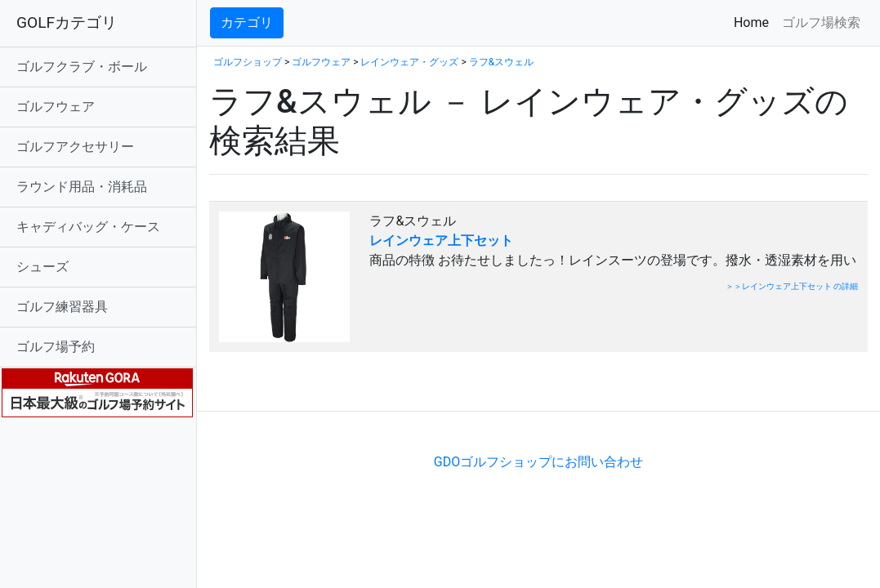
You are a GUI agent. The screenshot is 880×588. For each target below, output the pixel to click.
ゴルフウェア (56, 107)
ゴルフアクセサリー (75, 147)
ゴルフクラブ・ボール (82, 67)
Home (755, 22)
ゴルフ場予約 (56, 347)
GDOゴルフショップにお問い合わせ (538, 462)
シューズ (42, 267)
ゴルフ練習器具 (62, 307)
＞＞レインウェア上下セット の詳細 (792, 286)
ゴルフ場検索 (821, 22)
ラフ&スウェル (501, 62)
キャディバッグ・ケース (88, 227)
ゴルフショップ (248, 62)
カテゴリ (247, 22)
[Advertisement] (400, 386)
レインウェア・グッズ (409, 62)
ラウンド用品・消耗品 (82, 187)
